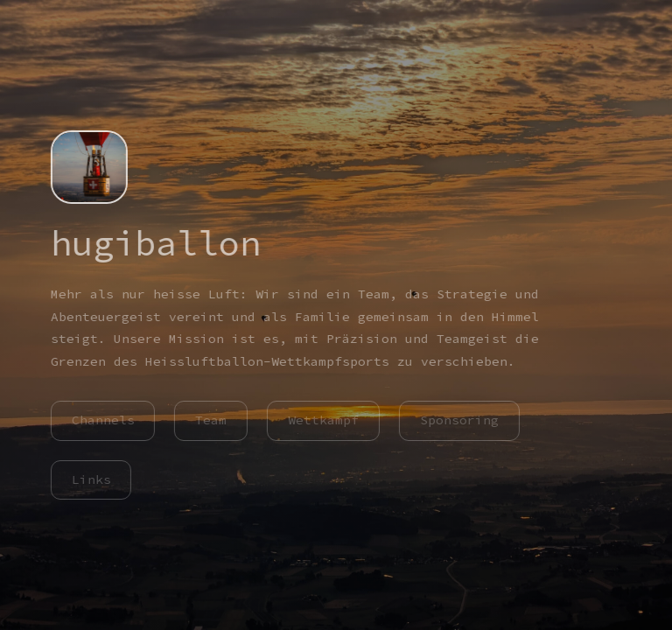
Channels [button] (101, 420)
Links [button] (90, 479)
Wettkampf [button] (322, 420)
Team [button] (210, 420)
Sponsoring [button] (458, 420)
